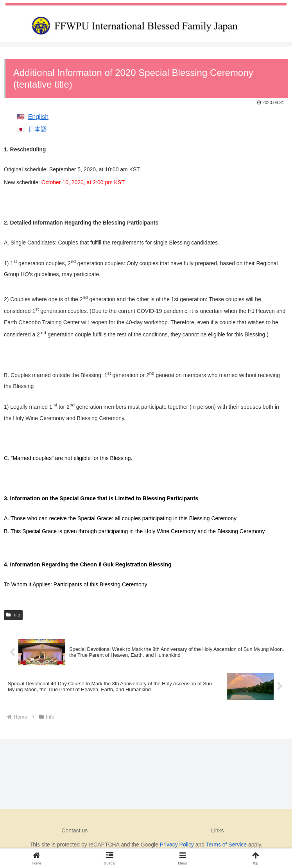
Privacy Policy (177, 845)
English (38, 117)
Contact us (74, 830)
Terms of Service (226, 845)
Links (218, 830)
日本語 (38, 129)
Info (13, 615)
